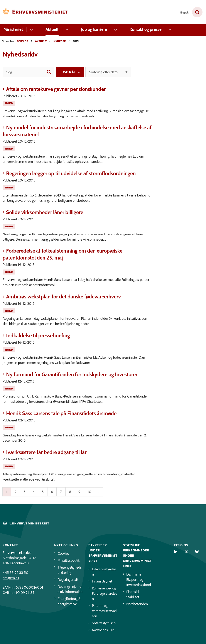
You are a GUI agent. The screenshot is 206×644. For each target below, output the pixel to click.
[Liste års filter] (70, 72)
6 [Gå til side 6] (52, 492)
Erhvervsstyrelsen (104, 572)
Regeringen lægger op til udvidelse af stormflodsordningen (71, 173)
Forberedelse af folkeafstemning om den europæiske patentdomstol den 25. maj (62, 254)
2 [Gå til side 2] (15, 492)
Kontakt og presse (146, 29)
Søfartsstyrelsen (104, 623)
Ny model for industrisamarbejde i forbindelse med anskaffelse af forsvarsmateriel (77, 131)
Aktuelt (52, 29)
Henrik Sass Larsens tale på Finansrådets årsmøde (61, 413)
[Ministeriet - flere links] (31, 30)
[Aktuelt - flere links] (66, 30)
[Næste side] (99, 492)
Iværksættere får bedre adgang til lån (47, 452)
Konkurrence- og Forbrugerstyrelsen (105, 593)
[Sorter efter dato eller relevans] (108, 72)
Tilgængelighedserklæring (70, 570)
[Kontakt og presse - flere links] (169, 30)
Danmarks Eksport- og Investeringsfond (139, 580)
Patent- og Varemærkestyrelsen (104, 611)
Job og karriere (94, 29)
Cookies (63, 553)
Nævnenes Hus (103, 630)
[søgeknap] (49, 72)
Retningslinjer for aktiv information (70, 589)
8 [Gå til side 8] (70, 492)
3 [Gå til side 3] (24, 492)
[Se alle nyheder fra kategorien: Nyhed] (9, 103)
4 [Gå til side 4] (34, 492)
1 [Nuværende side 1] (7, 492)
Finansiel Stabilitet (133, 594)
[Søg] (28, 72)
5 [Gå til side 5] (43, 492)
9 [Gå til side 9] (79, 492)
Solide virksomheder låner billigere (45, 212)
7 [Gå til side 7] (61, 492)
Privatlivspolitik (69, 560)
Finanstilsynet (102, 581)
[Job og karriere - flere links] (115, 30)
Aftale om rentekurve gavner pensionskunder (56, 89)
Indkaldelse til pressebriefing (38, 335)
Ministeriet (13, 29)
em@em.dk (11, 578)
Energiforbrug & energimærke (69, 601)
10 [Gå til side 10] (89, 492)
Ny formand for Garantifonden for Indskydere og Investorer (72, 374)
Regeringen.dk (68, 580)
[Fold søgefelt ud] (197, 12)
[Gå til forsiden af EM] (34, 12)
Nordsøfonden (137, 604)
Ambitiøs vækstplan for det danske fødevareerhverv (63, 297)
